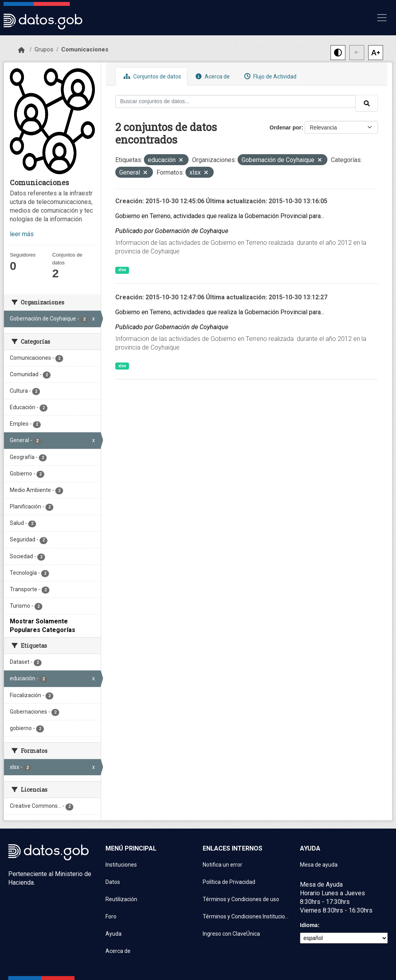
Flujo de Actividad (269, 76)
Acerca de (212, 76)
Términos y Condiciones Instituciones (247, 916)
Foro (111, 916)
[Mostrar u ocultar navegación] (382, 18)
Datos (113, 882)
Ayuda (114, 934)
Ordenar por (286, 128)
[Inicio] (21, 50)
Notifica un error (223, 865)
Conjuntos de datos (151, 76)
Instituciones (121, 865)
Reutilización (121, 899)
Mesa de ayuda (319, 865)
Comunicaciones (85, 49)
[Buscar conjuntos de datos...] (236, 101)
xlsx (122, 270)
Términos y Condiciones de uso (241, 899)
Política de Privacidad (229, 882)
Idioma (309, 925)
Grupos (44, 49)
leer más (22, 234)
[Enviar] (367, 103)
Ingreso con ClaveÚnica (231, 934)
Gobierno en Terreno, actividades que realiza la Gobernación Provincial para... (220, 216)
